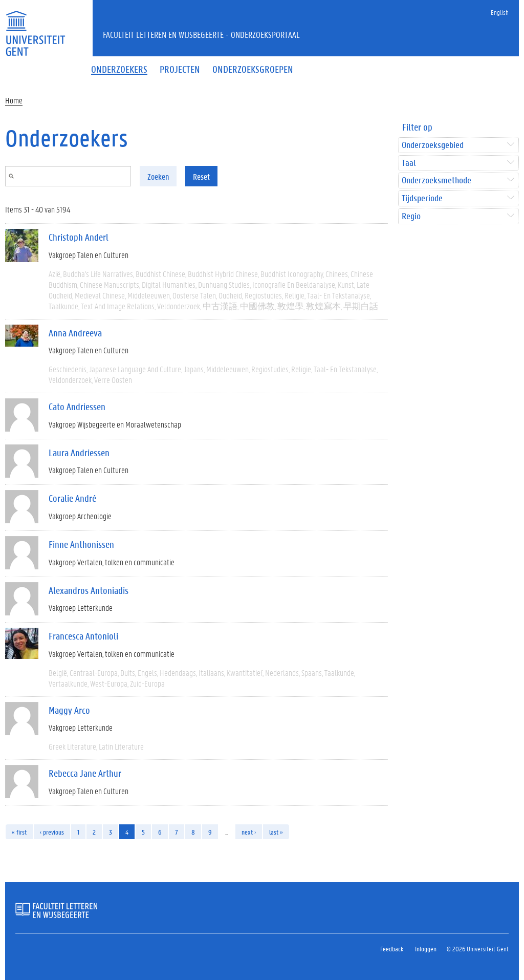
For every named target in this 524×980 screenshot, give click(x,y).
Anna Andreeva (75, 333)
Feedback (392, 949)
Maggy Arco (69, 710)
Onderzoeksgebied (433, 145)
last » (276, 832)
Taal (409, 163)
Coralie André (72, 498)
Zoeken (158, 176)
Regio (411, 216)
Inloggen (426, 949)
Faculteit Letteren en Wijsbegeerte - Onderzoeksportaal (201, 34)
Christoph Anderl (79, 237)
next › (249, 832)
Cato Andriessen (77, 407)
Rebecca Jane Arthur (85, 773)
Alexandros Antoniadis (89, 590)
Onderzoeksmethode (436, 180)
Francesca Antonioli (83, 636)
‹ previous (52, 832)
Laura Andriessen (79, 453)
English (500, 12)
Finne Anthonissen (81, 544)
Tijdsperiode (422, 198)
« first (19, 832)
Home (14, 100)
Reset (201, 176)
